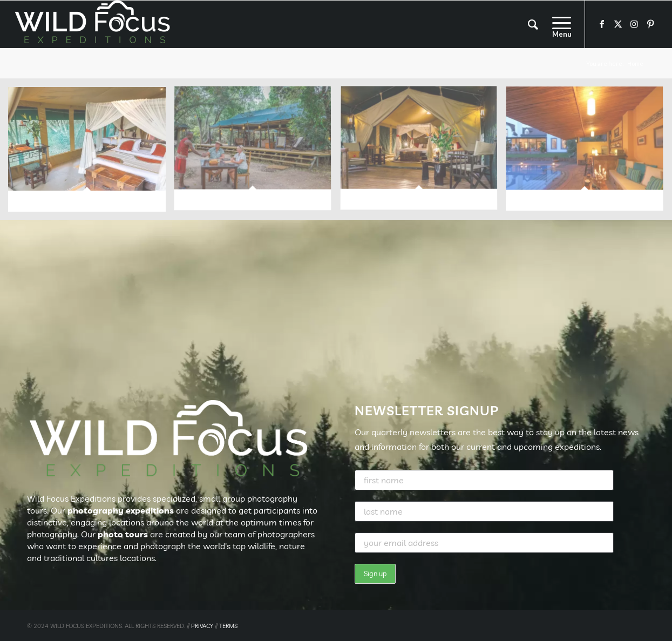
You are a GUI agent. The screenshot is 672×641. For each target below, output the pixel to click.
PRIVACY (202, 626)
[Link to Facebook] (602, 24)
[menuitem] (533, 24)
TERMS (228, 626)
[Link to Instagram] (634, 24)
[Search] (533, 24)
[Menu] (558, 24)
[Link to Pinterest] (650, 24)
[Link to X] (618, 24)
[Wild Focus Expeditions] (94, 24)
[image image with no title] (91, 153)
